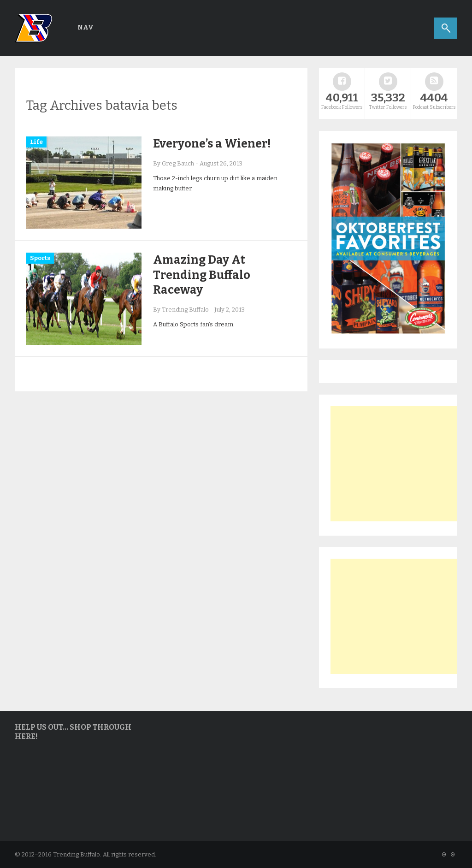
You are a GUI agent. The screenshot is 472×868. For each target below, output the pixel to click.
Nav (86, 27)
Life (36, 142)
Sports (40, 258)
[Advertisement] (400, 464)
